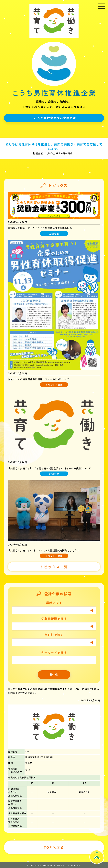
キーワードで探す (54, 653)
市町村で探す (54, 635)
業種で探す (54, 603)
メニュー (102, 11)
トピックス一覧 (54, 567)
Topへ (97, 857)
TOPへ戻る (54, 847)
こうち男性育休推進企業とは (55, 118)
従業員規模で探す (54, 619)
